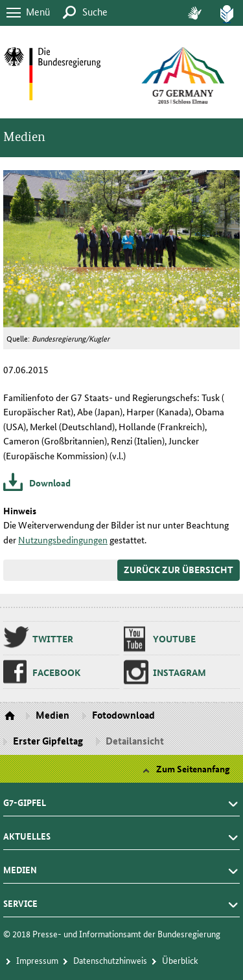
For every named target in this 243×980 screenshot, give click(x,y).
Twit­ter (53, 638)
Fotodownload (123, 715)
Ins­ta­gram (179, 672)
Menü (38, 11)
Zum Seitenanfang (193, 768)
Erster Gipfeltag (48, 741)
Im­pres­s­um (37, 960)
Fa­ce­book (56, 672)
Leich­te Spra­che (227, 13)
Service (20, 900)
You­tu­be (174, 638)
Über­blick (180, 960)
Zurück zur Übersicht (179, 569)
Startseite (11, 716)
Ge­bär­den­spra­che (194, 13)
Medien (24, 136)
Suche (95, 11)
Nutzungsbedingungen (63, 539)
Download (50, 483)
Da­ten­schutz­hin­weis (110, 960)
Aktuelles (27, 833)
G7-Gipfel (25, 799)
